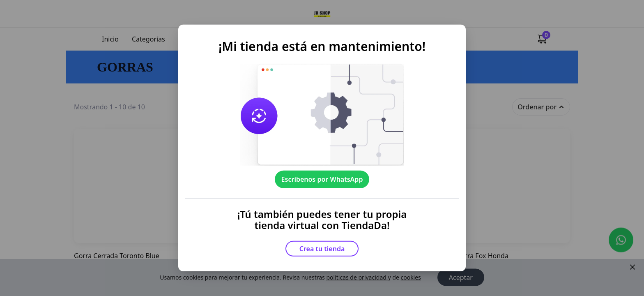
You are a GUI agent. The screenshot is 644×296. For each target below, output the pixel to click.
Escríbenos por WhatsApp (322, 179)
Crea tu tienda (322, 249)
